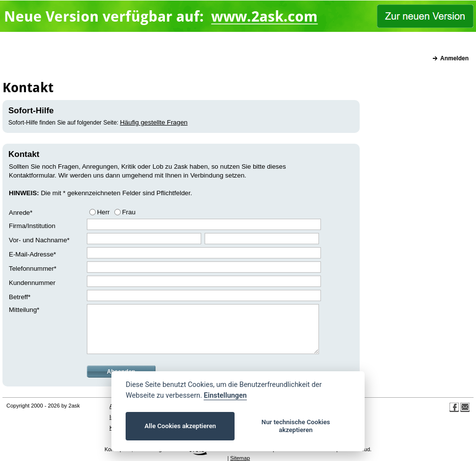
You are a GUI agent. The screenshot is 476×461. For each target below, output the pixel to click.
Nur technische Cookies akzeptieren (296, 426)
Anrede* (21, 213)
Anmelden (454, 58)
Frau (129, 212)
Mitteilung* (24, 310)
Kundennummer (32, 283)
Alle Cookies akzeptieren (180, 426)
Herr (104, 212)
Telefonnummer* (33, 269)
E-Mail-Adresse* (32, 254)
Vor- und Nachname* (39, 240)
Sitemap (240, 458)
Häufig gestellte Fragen (154, 122)
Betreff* (20, 297)
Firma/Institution (32, 226)
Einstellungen (225, 396)
